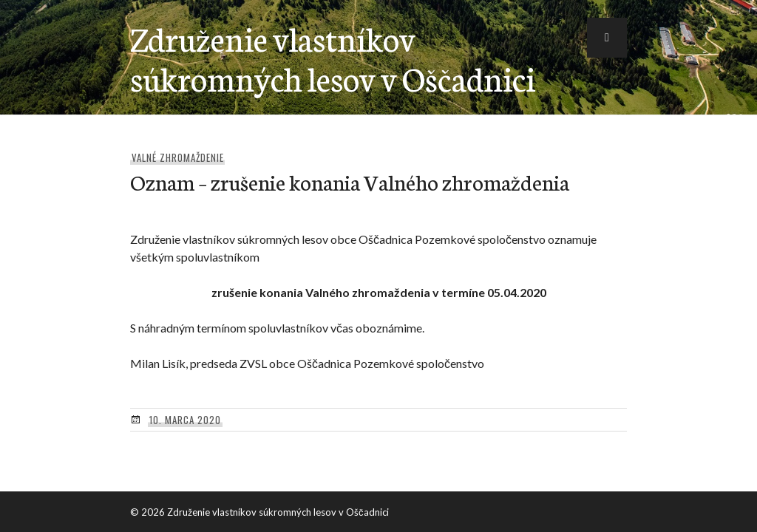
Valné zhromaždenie (178, 157)
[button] (607, 38)
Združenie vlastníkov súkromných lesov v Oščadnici (333, 58)
